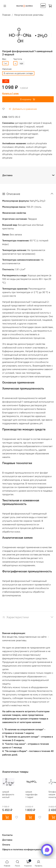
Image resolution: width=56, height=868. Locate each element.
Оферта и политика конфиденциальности (25, 849)
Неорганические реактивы (29, 15)
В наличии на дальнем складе (18, 73)
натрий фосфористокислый (8, 794)
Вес (4, 59)
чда (21, 63)
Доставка (7, 840)
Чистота (18, 59)
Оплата (6, 845)
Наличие (7, 69)
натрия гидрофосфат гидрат (31, 794)
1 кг (5, 63)
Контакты (7, 835)
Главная (6, 15)
